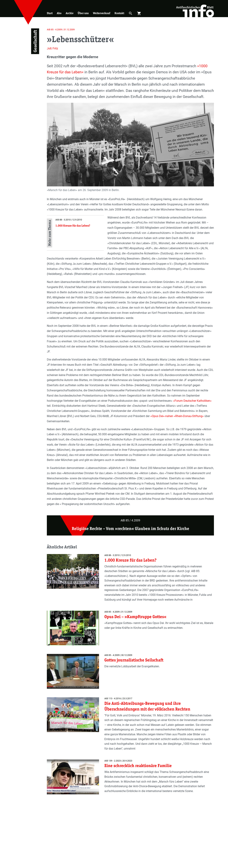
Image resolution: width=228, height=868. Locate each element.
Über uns (83, 13)
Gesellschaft (35, 41)
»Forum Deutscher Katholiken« (192, 401)
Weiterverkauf (102, 13)
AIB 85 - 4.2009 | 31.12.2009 (61, 30)
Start (50, 13)
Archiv (70, 13)
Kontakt (119, 13)
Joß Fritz (52, 48)
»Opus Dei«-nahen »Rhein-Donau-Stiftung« (177, 416)
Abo (59, 13)
